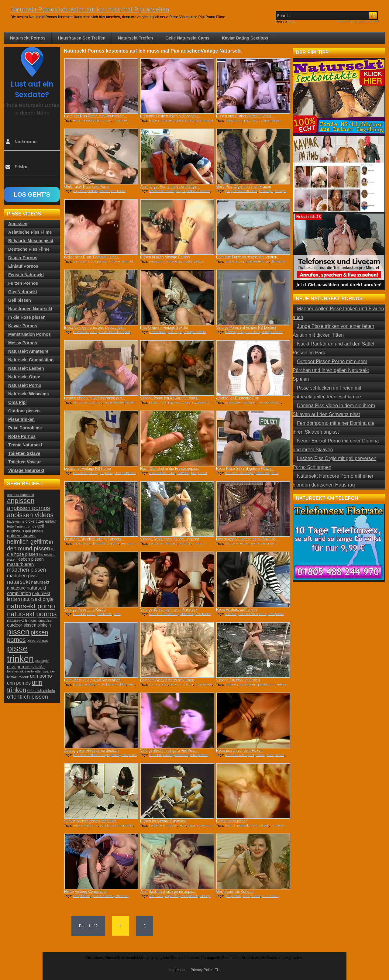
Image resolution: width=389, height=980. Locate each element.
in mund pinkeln (161, 755)
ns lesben (253, 332)
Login (291, 22)
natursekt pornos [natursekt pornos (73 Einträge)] (32, 614)
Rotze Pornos (22, 436)
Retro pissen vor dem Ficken (239, 751)
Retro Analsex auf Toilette (237, 610)
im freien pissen (237, 684)
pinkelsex (187, 614)
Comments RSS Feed (365, 22)
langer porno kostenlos (193, 191)
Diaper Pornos (23, 258)
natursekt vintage (257, 120)
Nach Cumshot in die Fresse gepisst (169, 469)
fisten (115, 755)
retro (275, 473)
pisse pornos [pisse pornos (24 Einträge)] (37, 641)
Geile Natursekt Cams (187, 38)
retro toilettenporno (252, 614)
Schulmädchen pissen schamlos (90, 821)
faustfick (185, 543)
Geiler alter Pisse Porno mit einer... (92, 257)
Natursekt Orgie (24, 377)
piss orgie (266, 191)
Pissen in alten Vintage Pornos (165, 257)
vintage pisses (125, 473)
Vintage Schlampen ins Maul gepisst (169, 539)
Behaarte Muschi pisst (31, 241)
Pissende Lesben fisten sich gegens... (171, 116)
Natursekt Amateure (28, 351)
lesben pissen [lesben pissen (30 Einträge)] (30, 559)
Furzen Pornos (23, 283)
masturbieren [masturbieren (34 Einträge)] (20, 564)
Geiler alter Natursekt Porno (87, 187)
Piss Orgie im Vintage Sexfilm (164, 328)
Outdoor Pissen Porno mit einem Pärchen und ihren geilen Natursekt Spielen (331, 370)
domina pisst (158, 684)
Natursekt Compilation (31, 360)
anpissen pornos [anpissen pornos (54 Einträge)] (28, 508)
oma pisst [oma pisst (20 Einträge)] (45, 621)
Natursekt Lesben (26, 368)
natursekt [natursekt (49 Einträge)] (19, 582)
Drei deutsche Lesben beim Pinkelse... (247, 539)
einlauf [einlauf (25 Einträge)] (51, 521)
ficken (261, 755)
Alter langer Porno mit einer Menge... (170, 187)
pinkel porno (184, 120)
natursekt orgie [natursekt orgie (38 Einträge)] (37, 599)
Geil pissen (20, 300)
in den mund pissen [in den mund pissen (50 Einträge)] (30, 545)
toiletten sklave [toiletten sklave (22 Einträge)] (19, 671)
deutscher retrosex (163, 543)
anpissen (80, 261)
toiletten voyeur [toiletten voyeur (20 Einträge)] (18, 676)
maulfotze (105, 614)
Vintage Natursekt (26, 470)
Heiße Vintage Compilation (86, 892)
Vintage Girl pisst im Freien (238, 680)
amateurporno (235, 261)
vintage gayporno (201, 825)
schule (105, 825)
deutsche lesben (237, 543)
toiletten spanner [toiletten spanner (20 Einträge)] (43, 671)
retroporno (157, 261)
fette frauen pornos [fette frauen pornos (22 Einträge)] (22, 526)
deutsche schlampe (239, 473)
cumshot (183, 473)
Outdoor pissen (24, 411)
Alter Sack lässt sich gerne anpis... (168, 892)
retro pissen (199, 755)
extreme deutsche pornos (92, 120)
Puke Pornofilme (25, 428)
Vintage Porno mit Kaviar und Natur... (170, 398)
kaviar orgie (158, 402)
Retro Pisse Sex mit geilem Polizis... (245, 469)
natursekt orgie (179, 402)
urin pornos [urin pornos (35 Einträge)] (19, 683)
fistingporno (234, 120)
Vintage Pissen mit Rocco (85, 610)
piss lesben (157, 332)
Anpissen (18, 224)
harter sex (120, 120)
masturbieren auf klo (111, 684)
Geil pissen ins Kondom (235, 892)
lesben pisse (234, 332)
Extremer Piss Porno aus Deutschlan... (95, 116)
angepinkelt (81, 543)
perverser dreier (263, 543)
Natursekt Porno (25, 385)
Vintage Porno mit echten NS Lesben (246, 328)
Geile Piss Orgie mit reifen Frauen (244, 187)
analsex (231, 614)
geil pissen (233, 896)
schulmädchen (122, 825)
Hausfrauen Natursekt (30, 309)
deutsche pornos (85, 473)
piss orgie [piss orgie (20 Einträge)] (42, 661)
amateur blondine (162, 473)
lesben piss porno (112, 191)
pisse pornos (98, 261)
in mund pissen (84, 614)
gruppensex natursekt (241, 191)
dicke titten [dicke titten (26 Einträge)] (35, 521)
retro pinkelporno (263, 684)
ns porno (106, 473)
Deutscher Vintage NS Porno (88, 469)
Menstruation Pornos (29, 334)
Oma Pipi (17, 402)
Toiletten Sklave (24, 453)
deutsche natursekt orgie (91, 755)
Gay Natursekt (23, 292)
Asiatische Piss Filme (30, 232)
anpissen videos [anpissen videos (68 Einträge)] (30, 515)
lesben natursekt (161, 120)
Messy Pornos (23, 343)
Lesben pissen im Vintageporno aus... (95, 398)
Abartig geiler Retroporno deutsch (91, 751)
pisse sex (263, 473)
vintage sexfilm (195, 332)
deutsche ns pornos (88, 402)
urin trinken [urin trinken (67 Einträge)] (25, 686)
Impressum (178, 970)
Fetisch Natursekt (26, 275)
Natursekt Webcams (29, 394)
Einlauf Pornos (23, 266)
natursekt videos (269, 402)
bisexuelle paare (85, 332)
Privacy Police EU (205, 970)
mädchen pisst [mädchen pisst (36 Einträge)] (22, 576)
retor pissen (260, 825)
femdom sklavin (181, 684)
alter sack (156, 896)
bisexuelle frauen (162, 191)
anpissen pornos (85, 191)
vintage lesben (272, 332)
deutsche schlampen (115, 332)
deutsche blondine (106, 543)
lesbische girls (83, 684)
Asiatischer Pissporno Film (238, 398)
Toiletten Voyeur (25, 462)
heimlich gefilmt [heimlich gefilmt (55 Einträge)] (27, 542)
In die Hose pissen (27, 317)
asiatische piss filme (240, 402)
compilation (81, 896)
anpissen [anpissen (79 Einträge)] (21, 501)
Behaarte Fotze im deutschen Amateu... (248, 257)
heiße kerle (157, 825)
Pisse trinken (21, 419)
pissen (172, 825)
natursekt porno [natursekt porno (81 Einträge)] (31, 606)
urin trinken (270, 896)
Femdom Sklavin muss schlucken (167, 680)
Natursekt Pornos (28, 38)
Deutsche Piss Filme (29, 249)
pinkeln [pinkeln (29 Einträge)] (44, 625)
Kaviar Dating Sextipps (245, 38)
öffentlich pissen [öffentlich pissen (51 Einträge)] (28, 697)
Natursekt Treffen (135, 38)
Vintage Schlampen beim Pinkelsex (169, 610)
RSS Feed (344, 22)
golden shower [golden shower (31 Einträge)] (21, 536)
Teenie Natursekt (25, 445)
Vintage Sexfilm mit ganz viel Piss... (169, 751)
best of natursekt (237, 825)
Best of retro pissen (232, 821)
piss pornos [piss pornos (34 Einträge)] (19, 667)
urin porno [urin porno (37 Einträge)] (41, 676)
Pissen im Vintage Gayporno (163, 821)
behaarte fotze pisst (239, 755)
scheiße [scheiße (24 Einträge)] (38, 667)
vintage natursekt (179, 261)
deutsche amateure (163, 614)
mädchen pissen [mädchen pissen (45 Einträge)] (26, 570)
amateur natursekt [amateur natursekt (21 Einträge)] (21, 495)
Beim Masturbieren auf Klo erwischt (93, 680)
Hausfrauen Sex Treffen (82, 38)
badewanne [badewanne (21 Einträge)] (16, 521)
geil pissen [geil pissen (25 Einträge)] (34, 531)
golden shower (103, 896)
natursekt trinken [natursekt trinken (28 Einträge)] (22, 620)
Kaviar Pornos (23, 326)
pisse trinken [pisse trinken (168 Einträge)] (20, 653)
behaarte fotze (258, 261)
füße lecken (203, 684)
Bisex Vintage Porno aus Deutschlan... (95, 328)
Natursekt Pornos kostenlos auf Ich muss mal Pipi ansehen (90, 9)
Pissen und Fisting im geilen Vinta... (245, 116)
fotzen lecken (114, 402)
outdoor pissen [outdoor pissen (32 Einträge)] (22, 625)
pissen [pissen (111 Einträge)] (18, 632)
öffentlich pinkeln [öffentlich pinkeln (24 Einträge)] (41, 691)
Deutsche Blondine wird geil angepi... (94, 539)
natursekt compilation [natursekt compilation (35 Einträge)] (27, 591)
